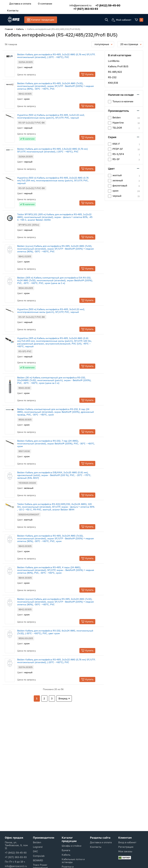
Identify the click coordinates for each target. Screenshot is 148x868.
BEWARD (38, 860)
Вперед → (64, 698)
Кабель (66, 855)
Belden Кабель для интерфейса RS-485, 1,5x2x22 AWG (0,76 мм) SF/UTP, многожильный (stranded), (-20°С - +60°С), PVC (59, 150)
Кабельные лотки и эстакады (73, 861)
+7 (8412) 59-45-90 (103, 4)
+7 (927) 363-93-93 (81, 8)
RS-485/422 (115, 71)
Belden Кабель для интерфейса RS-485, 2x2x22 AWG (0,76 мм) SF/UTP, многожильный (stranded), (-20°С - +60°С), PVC (62, 661)
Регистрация (126, 847)
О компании (40, 3)
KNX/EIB (113, 82)
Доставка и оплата (19, 3)
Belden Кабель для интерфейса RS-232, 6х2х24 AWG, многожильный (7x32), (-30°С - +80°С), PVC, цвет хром (61, 632)
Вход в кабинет (127, 842)
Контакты (11, 9)
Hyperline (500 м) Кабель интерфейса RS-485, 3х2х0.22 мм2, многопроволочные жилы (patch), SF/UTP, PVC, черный (57, 310)
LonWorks (114, 61)
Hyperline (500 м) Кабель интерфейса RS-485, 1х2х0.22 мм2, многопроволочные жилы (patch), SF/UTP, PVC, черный (57, 116)
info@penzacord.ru (76, 4)
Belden (37, 842)
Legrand (38, 847)
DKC (35, 851)
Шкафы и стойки (72, 846)
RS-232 (112, 77)
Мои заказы (125, 851)
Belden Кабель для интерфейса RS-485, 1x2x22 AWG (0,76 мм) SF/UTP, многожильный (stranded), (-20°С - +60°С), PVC (62, 55)
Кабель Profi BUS (118, 66)
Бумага (66, 850)
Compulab (39, 856)
